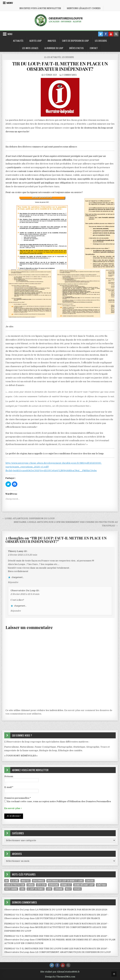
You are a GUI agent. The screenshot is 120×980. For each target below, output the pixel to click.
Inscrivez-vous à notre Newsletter (40, 8)
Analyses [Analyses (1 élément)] (26, 881)
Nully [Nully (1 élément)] (68, 889)
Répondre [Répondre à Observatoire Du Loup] (16, 611)
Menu (10, 3)
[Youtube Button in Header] (111, 34)
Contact (94, 48)
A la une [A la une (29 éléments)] (15, 881)
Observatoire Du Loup (23, 590)
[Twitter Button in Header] (101, 34)
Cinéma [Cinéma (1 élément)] (31, 885)
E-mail (9, 787)
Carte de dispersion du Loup (75, 41)
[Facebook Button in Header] (106, 34)
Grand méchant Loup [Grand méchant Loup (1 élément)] (84, 885)
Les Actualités (54, 57)
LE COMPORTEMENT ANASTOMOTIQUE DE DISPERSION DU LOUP (73, 952)
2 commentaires (69, 75)
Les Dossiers (101, 41)
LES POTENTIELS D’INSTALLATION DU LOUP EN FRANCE (68, 918)
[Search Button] (68, 965)
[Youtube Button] (63, 965)
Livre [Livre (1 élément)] (49, 889)
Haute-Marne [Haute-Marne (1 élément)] (11, 889)
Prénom (9, 776)
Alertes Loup (36, 41)
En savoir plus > (13, 808)
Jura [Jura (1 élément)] (22, 889)
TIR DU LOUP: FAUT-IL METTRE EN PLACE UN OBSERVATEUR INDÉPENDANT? (60, 66)
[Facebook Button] (57, 965)
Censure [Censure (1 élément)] (90, 881)
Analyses (52, 41)
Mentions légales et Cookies (84, 8)
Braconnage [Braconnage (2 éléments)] (39, 881)
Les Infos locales (30, 48)
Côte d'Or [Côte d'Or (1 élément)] (41, 885)
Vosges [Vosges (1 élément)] (77, 889)
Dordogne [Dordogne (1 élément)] (53, 885)
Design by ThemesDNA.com (60, 977)
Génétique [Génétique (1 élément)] (101, 885)
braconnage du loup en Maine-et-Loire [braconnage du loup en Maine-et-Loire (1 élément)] (65, 881)
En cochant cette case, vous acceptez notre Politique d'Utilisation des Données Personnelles (58, 801)
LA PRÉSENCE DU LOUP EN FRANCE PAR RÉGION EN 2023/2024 (71, 910)
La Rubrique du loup (54, 48)
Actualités (18, 41)
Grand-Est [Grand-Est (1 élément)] (66, 885)
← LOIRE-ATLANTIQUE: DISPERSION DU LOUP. (29, 518)
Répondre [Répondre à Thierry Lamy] (13, 582)
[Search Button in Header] (116, 34)
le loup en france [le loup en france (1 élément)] (36, 889)
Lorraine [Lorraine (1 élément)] (59, 889)
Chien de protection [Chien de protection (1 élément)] (15, 885)
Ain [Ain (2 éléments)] (7, 881)
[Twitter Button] (52, 965)
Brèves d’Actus (77, 48)
